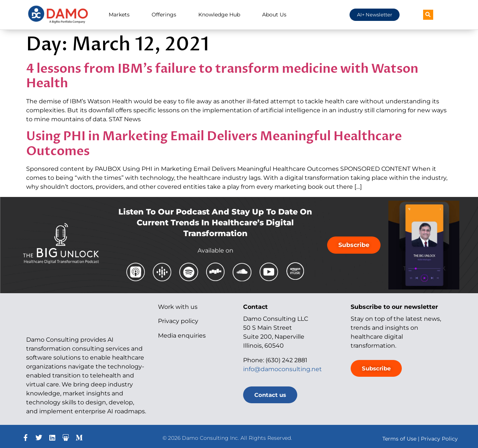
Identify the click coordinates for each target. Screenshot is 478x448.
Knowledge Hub (219, 15)
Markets (119, 15)
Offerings (164, 15)
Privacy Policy (439, 439)
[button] (428, 15)
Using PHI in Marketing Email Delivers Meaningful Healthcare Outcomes (214, 144)
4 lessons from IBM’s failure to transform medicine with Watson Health (222, 76)
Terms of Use (399, 439)
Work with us (178, 307)
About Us (274, 15)
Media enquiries (182, 336)
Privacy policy (178, 321)
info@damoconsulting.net (283, 369)
